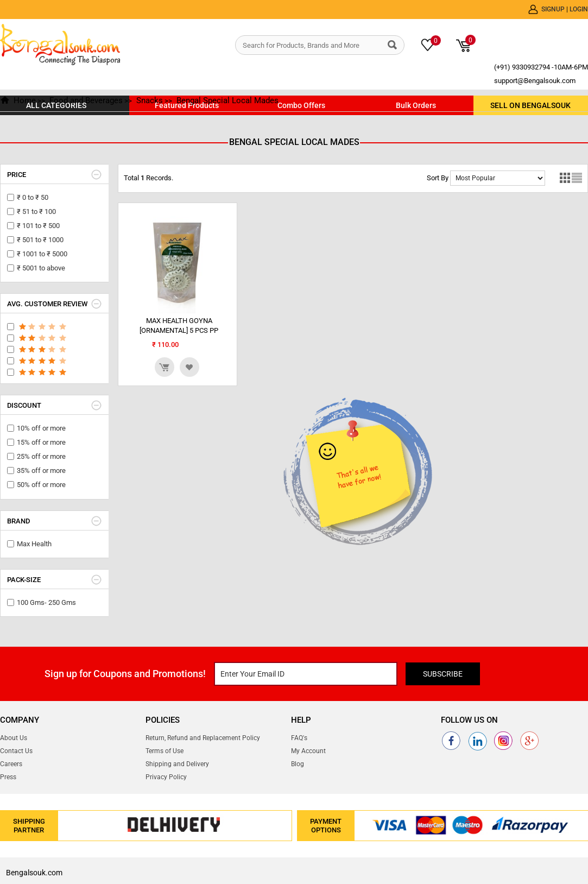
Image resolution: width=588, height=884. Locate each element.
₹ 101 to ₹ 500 (38, 226)
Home (25, 100)
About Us (14, 738)
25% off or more (41, 456)
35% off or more (41, 471)
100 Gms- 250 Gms (46, 602)
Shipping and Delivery (177, 764)
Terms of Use (165, 751)
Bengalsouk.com (34, 873)
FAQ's (299, 738)
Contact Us (16, 751)
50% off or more (41, 485)
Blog (298, 764)
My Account (308, 751)
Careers (11, 764)
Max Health (34, 544)
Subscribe (443, 674)
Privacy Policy (166, 777)
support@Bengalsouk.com (535, 81)
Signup (554, 9)
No (498, 178)
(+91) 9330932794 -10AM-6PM (541, 67)
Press (8, 777)
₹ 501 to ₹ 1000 (40, 240)
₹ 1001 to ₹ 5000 (42, 254)
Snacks (150, 100)
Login (579, 9)
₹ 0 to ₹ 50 (33, 197)
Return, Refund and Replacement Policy (203, 738)
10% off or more (41, 428)
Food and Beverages (86, 100)
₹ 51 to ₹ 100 (36, 211)
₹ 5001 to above (41, 268)
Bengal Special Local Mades (227, 100)
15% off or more (41, 442)
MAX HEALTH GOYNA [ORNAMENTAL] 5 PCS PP (179, 326)
